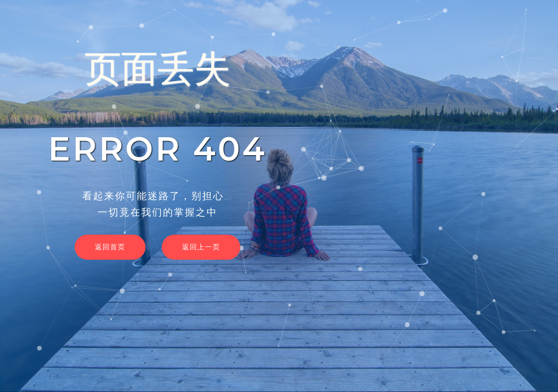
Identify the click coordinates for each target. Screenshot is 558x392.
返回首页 (110, 247)
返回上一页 (201, 247)
